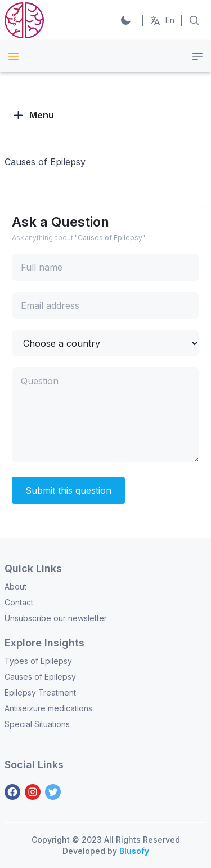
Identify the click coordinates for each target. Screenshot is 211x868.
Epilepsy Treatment (40, 692)
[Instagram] (33, 792)
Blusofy (134, 851)
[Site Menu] (14, 56)
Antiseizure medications (48, 708)
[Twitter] (53, 792)
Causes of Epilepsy (40, 677)
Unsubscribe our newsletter (56, 618)
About (15, 586)
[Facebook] (12, 792)
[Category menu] (197, 56)
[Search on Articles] (194, 20)
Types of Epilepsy (38, 661)
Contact (19, 602)
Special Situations (37, 724)
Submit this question (68, 490)
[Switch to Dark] (125, 20)
